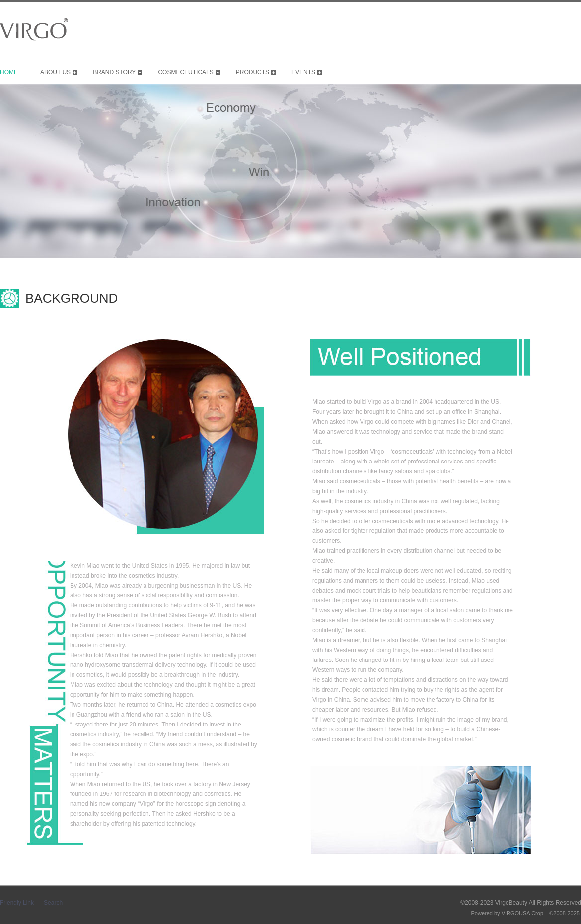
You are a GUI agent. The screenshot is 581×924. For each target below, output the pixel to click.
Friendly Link (17, 903)
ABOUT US (55, 72)
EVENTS (303, 72)
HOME (9, 72)
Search (53, 903)
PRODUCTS (253, 72)
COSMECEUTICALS (185, 72)
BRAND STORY (114, 72)
